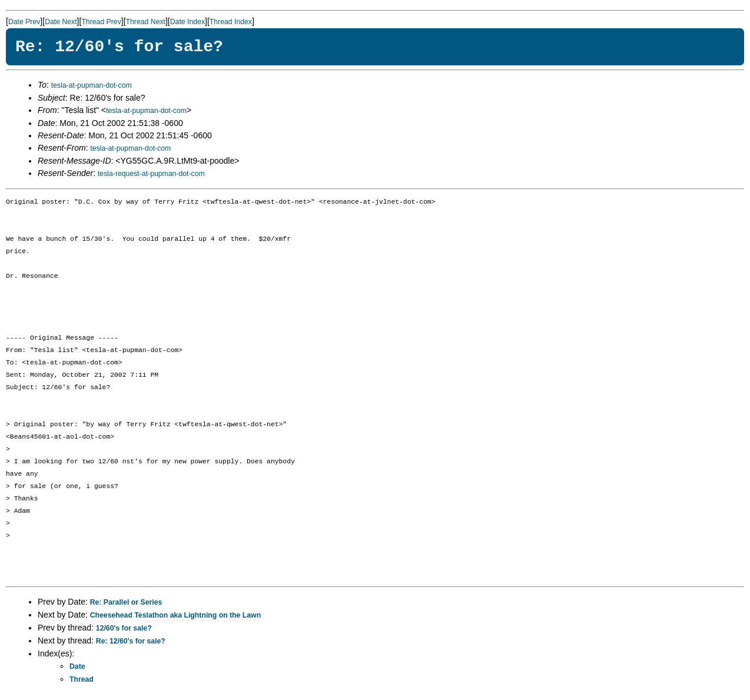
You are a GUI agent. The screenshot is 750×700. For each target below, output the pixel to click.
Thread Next (146, 22)
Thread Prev (101, 22)
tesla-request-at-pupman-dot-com (151, 174)
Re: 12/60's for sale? (131, 641)
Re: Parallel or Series (126, 602)
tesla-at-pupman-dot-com (92, 85)
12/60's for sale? (124, 628)
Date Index (187, 22)
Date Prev (24, 22)
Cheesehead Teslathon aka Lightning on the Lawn (175, 615)
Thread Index (231, 22)
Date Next (61, 22)
